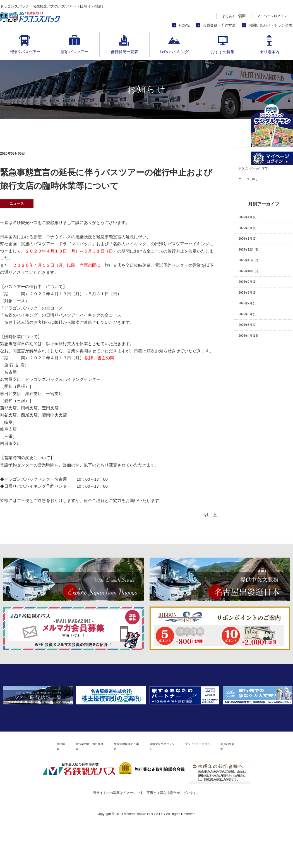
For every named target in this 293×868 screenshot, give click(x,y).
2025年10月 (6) (253, 288)
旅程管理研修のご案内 (119, 787)
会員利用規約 (263, 787)
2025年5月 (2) (252, 353)
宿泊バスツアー (75, 52)
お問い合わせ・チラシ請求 (270, 25)
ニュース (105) (252, 182)
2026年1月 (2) (252, 249)
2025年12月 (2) (253, 262)
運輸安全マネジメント (170, 787)
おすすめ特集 (223, 52)
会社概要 (26, 787)
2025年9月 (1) (252, 301)
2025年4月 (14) (253, 366)
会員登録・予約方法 (219, 25)
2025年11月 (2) (253, 275)
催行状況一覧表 (124, 52)
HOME (184, 25)
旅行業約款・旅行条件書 (67, 787)
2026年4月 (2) (252, 223)
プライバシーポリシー (220, 787)
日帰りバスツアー (25, 52)
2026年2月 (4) (252, 236)
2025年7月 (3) (252, 327)
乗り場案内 (270, 52)
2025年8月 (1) (252, 314)
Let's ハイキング (174, 52)
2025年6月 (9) (252, 340)
